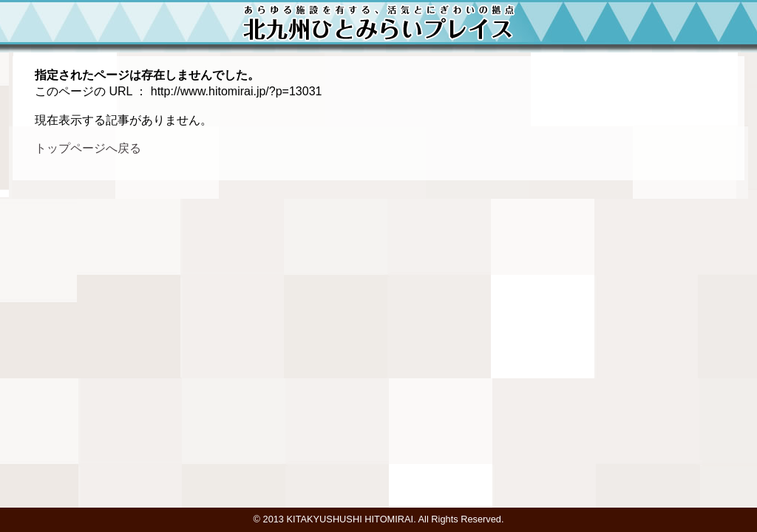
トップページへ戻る (88, 148)
